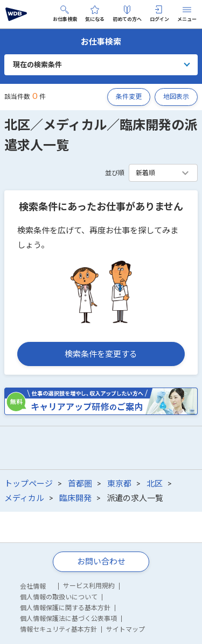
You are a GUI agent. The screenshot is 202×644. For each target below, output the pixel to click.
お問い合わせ (101, 561)
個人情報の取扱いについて (59, 597)
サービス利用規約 (89, 586)
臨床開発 (75, 498)
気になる (95, 14)
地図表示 (176, 96)
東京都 (119, 483)
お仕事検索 (65, 14)
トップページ (29, 483)
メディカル (24, 498)
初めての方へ (127, 14)
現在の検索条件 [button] (37, 65)
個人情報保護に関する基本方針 (65, 608)
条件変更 (129, 96)
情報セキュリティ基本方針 (58, 629)
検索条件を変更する (101, 354)
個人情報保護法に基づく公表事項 (68, 618)
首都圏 (80, 483)
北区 (155, 483)
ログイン (159, 14)
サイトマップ (126, 629)
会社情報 (33, 586)
